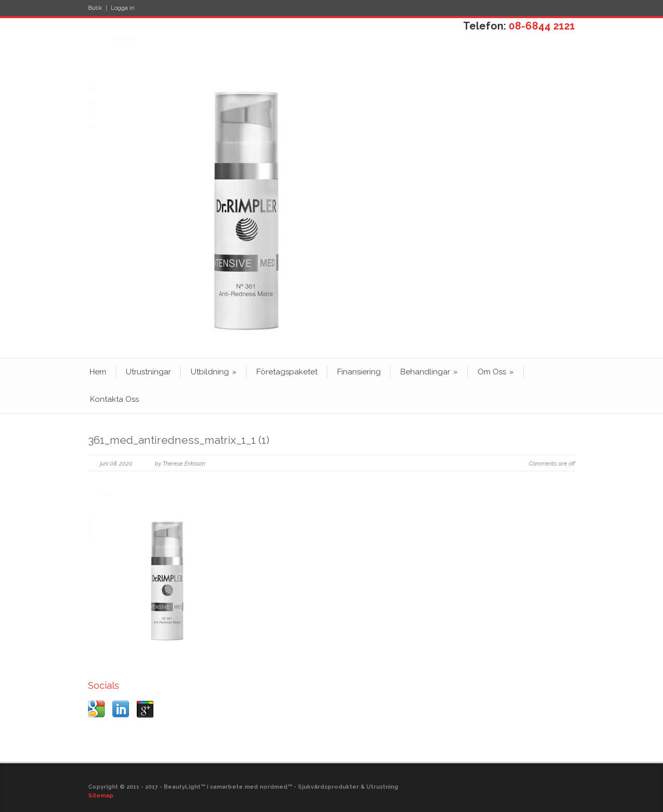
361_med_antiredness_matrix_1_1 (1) (179, 440)
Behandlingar (429, 372)
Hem (98, 372)
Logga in (123, 8)
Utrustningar (148, 372)
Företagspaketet (287, 372)
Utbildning (214, 372)
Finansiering (359, 372)
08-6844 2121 (542, 26)
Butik (95, 8)
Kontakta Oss (114, 399)
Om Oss (496, 372)
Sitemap (101, 796)
